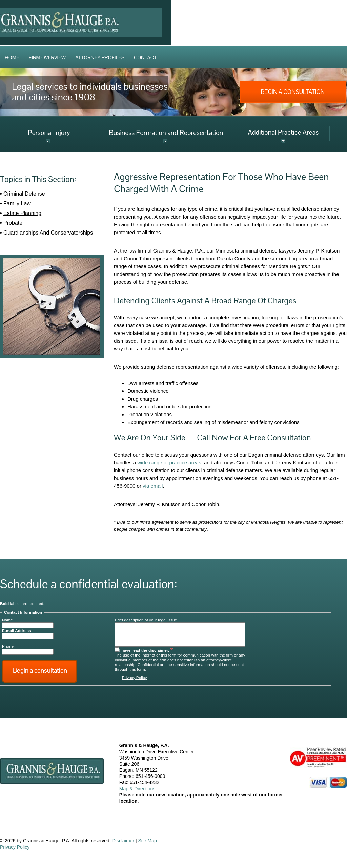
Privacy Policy (135, 678)
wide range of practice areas (169, 462)
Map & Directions (137, 789)
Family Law (17, 204)
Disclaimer (123, 841)
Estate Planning (22, 213)
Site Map (147, 841)
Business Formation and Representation (166, 133)
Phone (8, 646)
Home (12, 57)
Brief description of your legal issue (146, 620)
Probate (13, 223)
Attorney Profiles (100, 57)
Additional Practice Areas (283, 132)
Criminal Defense (24, 194)
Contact (145, 57)
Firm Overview (47, 57)
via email (153, 486)
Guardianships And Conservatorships (48, 233)
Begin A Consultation (293, 92)
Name (7, 620)
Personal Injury (49, 133)
